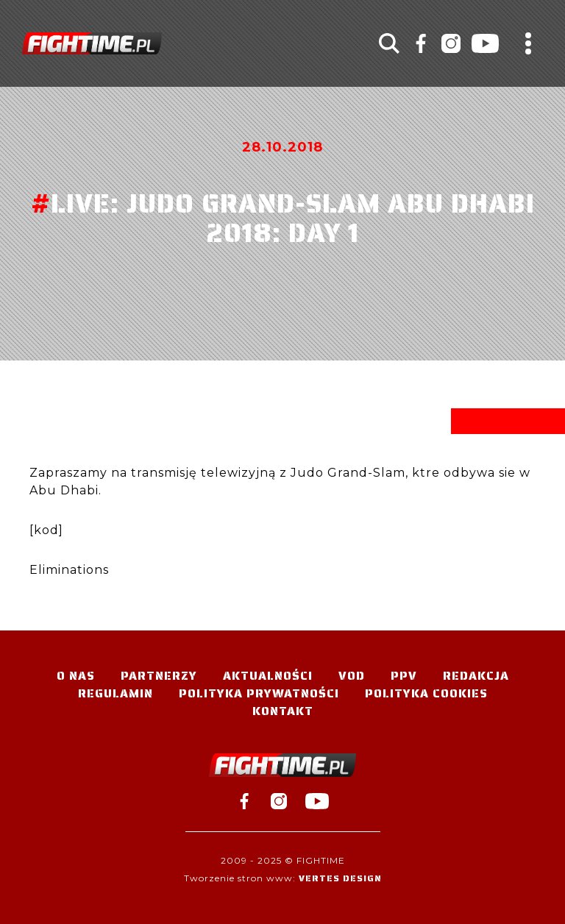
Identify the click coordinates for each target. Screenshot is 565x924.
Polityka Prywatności (259, 693)
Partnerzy (159, 676)
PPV (404, 676)
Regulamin (116, 693)
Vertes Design (340, 878)
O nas (76, 676)
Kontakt (283, 711)
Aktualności (268, 676)
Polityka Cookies (426, 693)
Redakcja (476, 676)
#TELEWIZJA (92, 43)
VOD (352, 676)
